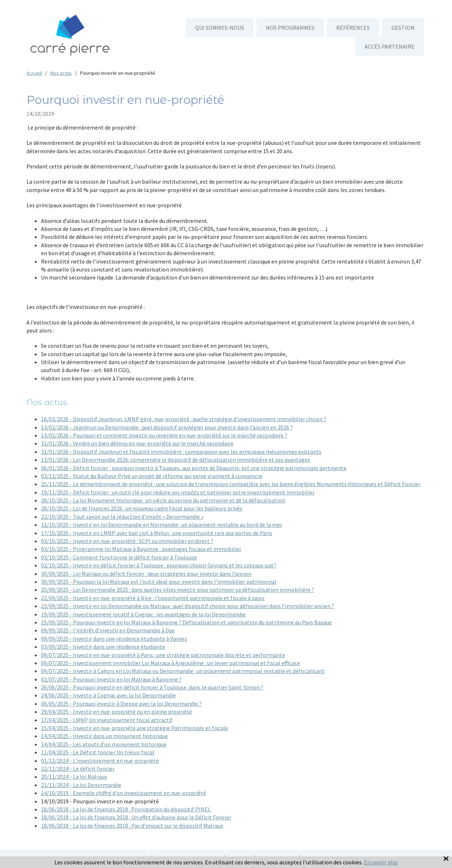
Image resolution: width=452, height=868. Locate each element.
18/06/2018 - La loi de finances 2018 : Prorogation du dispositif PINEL (126, 809)
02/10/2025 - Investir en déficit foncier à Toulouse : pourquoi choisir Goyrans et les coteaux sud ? (159, 565)
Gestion (403, 28)
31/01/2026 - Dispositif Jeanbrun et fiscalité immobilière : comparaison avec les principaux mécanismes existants (181, 452)
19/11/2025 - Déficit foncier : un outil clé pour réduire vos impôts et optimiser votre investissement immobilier (178, 492)
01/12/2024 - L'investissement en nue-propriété (100, 761)
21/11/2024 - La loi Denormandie (81, 785)
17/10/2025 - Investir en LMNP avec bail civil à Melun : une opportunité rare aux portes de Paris (157, 533)
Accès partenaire (390, 46)
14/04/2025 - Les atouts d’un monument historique (104, 744)
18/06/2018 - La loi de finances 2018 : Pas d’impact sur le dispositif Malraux (132, 826)
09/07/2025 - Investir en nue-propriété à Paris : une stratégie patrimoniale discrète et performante (163, 655)
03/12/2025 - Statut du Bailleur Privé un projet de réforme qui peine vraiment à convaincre (152, 476)
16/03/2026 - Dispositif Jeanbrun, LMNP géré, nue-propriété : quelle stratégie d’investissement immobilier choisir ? (184, 419)
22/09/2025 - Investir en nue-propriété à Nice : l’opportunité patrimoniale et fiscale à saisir (153, 598)
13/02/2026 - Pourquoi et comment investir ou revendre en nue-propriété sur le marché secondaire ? (164, 435)
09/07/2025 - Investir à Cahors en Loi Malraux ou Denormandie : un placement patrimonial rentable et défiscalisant (183, 671)
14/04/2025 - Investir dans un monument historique (104, 736)
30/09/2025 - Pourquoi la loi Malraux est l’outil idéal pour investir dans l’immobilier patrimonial (159, 582)
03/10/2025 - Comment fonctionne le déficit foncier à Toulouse (119, 557)
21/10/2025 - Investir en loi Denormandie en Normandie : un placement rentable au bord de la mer (162, 525)
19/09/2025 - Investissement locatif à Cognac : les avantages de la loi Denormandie (143, 614)
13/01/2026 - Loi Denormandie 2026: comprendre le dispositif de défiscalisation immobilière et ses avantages (176, 460)
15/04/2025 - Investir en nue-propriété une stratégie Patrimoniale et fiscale (135, 728)
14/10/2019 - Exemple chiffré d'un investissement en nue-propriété (124, 793)
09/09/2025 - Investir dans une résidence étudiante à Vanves (114, 639)
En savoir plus (381, 862)
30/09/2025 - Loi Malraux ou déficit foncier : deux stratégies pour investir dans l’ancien (146, 574)
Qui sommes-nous (220, 28)
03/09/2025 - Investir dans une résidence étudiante (103, 647)
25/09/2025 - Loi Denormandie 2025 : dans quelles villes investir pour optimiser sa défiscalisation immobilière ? (178, 590)
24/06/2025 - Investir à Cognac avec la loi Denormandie (108, 695)
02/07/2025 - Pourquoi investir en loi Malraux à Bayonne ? (111, 679)
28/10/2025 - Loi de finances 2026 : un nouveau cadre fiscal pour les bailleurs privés (142, 508)
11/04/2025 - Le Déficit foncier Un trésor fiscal (98, 752)
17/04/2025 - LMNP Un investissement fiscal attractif (107, 720)
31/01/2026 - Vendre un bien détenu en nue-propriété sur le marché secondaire (137, 443)
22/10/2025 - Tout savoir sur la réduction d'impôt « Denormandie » (122, 517)
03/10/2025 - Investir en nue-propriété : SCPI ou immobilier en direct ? (127, 541)
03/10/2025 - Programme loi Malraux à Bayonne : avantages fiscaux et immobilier (141, 549)
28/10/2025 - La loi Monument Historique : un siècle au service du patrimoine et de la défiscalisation (163, 500)
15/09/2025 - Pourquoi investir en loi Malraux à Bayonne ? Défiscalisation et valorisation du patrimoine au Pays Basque (186, 622)
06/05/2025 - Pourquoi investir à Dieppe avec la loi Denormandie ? (121, 704)
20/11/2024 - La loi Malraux (74, 777)
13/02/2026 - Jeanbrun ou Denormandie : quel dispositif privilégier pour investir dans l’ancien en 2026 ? (167, 427)
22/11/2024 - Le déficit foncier (78, 769)
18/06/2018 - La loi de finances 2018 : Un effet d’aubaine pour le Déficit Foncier (136, 817)
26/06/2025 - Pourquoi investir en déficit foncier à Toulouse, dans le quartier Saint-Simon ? (152, 687)
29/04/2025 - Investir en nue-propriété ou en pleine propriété (116, 712)
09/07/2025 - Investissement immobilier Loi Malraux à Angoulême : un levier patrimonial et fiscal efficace (170, 663)
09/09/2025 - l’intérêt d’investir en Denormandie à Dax (108, 630)
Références (353, 28)
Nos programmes (290, 28)
